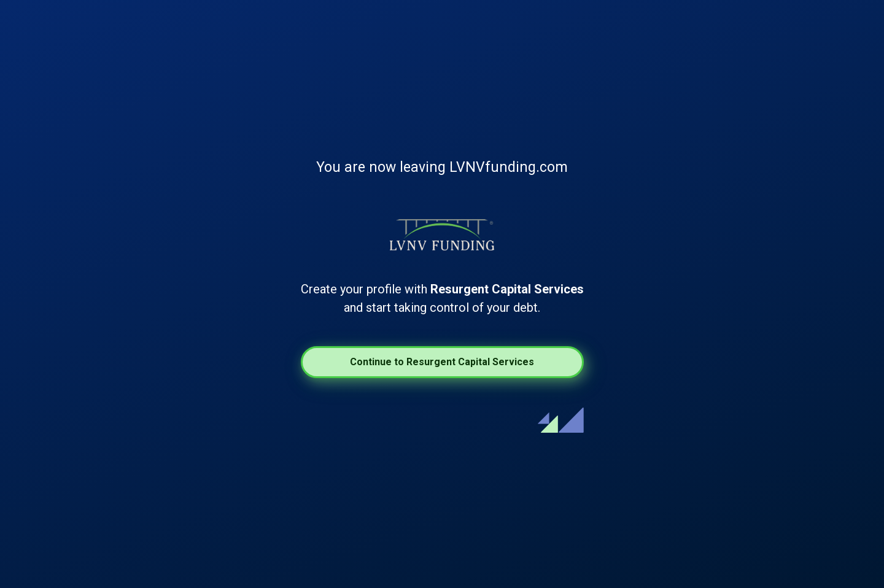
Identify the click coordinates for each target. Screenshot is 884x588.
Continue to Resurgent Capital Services (442, 362)
